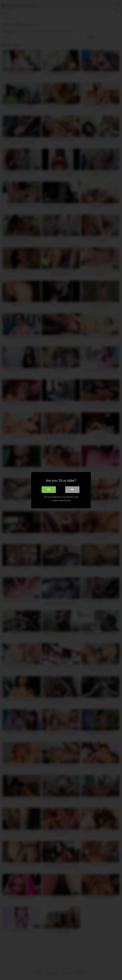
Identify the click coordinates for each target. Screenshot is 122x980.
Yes (49, 489)
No (72, 489)
